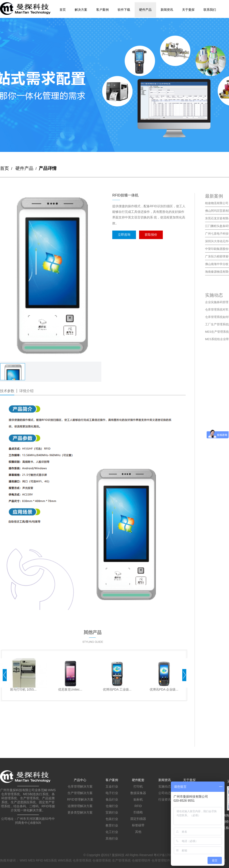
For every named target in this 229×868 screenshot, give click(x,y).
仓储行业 (112, 806)
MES (32, 860)
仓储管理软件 (141, 860)
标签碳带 (138, 825)
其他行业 (112, 838)
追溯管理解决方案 (80, 806)
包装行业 (112, 819)
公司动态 (165, 793)
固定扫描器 (138, 819)
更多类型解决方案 (80, 812)
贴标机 (138, 799)
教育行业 (112, 825)
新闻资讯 (167, 10)
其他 (138, 832)
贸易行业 (112, 812)
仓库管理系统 (82, 860)
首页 (63, 10)
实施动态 (165, 786)
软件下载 (124, 10)
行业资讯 (165, 799)
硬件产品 (145, 10)
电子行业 (112, 793)
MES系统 (51, 860)
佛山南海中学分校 (217, 264)
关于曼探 (188, 10)
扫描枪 (138, 812)
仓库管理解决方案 (80, 786)
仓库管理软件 (161, 860)
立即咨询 (124, 235)
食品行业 (112, 799)
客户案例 (102, 10)
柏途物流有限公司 (217, 203)
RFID (138, 806)
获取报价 (151, 235)
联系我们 (210, 10)
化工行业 (112, 832)
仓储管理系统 (102, 860)
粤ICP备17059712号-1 (169, 855)
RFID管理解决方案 (80, 799)
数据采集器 (138, 793)
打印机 (138, 786)
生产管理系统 (121, 860)
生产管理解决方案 (80, 793)
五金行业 (112, 786)
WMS (23, 860)
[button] (5, 676)
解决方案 (81, 10)
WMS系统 (65, 860)
